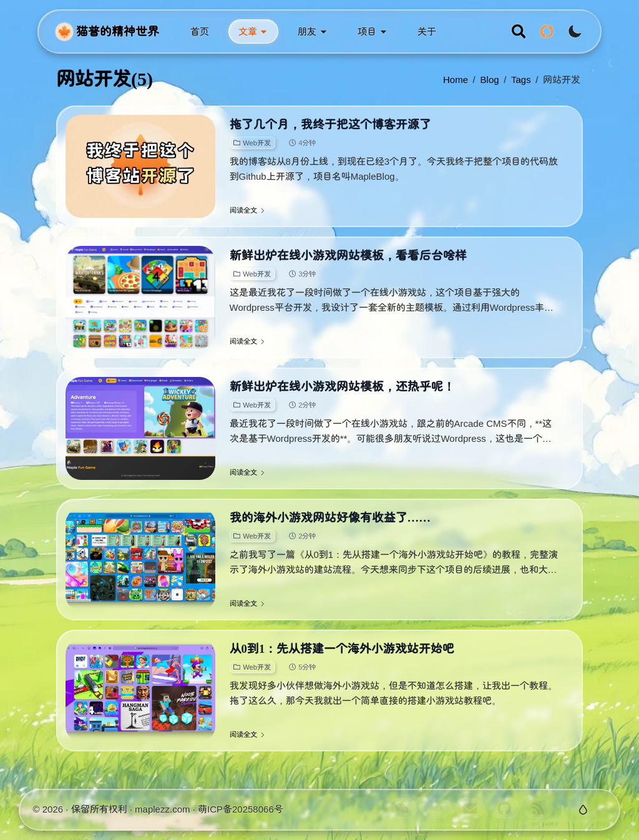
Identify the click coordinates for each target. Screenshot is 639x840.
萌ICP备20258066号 (241, 809)
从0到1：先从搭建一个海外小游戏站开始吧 (342, 649)
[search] (519, 32)
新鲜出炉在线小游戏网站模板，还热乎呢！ (342, 387)
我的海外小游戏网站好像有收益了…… (330, 518)
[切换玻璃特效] (583, 810)
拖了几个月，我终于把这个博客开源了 (330, 125)
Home (456, 80)
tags (521, 80)
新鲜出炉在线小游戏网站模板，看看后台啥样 (348, 256)
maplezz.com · (166, 809)
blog (490, 80)
